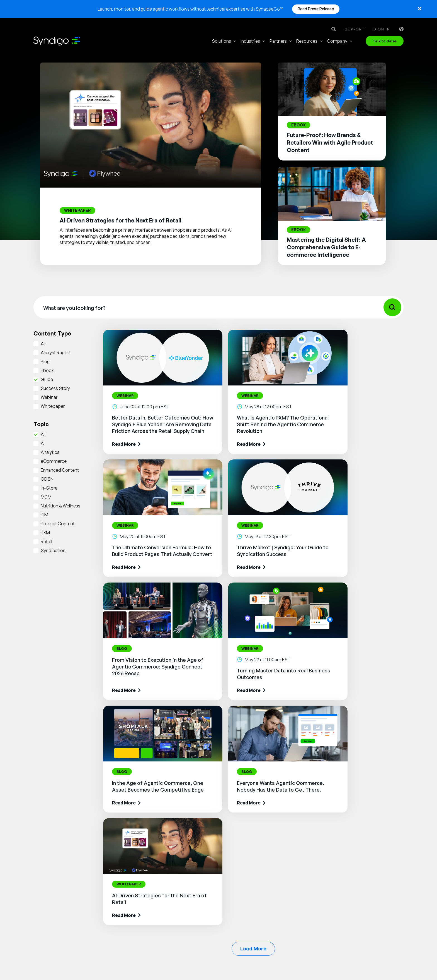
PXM (45, 533)
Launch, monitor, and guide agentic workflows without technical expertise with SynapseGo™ (190, 9)
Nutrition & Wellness (60, 506)
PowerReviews (202, 898)
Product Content (58, 524)
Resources (307, 41)
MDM (46, 497)
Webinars (369, 850)
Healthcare (259, 887)
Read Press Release (316, 9)
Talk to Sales (385, 41)
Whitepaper (53, 406)
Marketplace (200, 914)
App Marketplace (325, 867)
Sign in (382, 29)
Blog (45, 361)
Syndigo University (327, 858)
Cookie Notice (283, 963)
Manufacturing (262, 842)
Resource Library (376, 833)
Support (355, 29)
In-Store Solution (205, 931)
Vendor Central (202, 866)
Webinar (49, 397)
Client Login (320, 909)
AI (43, 443)
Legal (165, 963)
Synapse (196, 833)
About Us (317, 833)
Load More (253, 727)
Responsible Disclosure (379, 963)
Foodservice (260, 850)
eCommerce (54, 461)
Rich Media (199, 850)
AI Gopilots (199, 906)
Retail (46, 541)
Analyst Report (56, 353)
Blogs (365, 842)
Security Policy (326, 963)
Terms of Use (198, 963)
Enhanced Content (60, 470)
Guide (47, 379)
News (314, 883)
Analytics (50, 452)
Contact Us (319, 892)
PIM (44, 515)
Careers (316, 850)
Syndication (53, 550)
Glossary (368, 858)
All (43, 344)
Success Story (55, 388)
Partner (315, 875)
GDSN (47, 479)
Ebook (47, 370)
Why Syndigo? (322, 842)
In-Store (49, 488)
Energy (255, 896)
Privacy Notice (240, 963)
